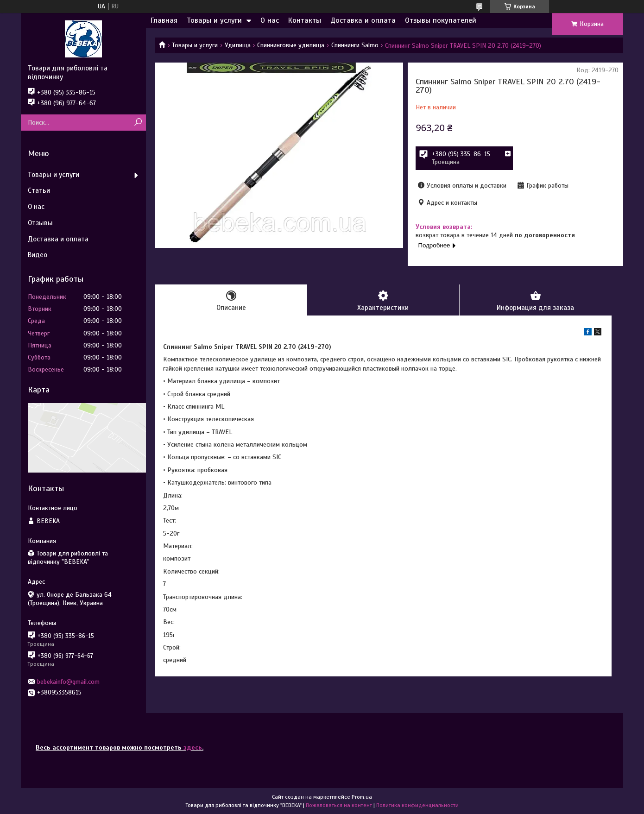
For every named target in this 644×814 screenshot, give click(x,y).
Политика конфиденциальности (417, 805)
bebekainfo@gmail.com (68, 682)
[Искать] (138, 123)
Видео (38, 255)
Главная (164, 20)
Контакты (305, 20)
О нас (270, 20)
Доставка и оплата (363, 20)
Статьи (39, 190)
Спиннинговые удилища (291, 45)
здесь (193, 748)
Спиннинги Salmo (355, 45)
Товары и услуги (214, 20)
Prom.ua (362, 797)
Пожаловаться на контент (339, 805)
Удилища (238, 45)
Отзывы (40, 223)
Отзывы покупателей (441, 20)
